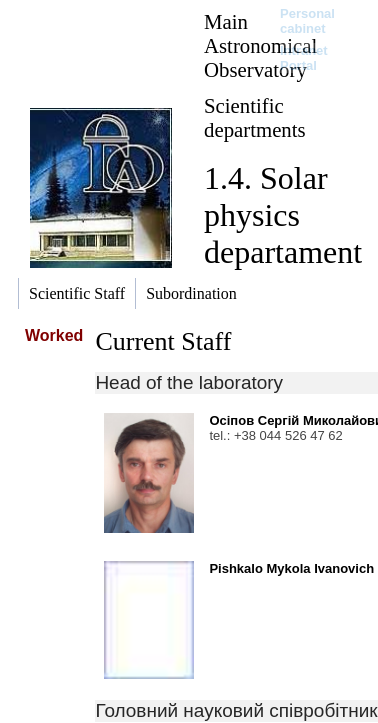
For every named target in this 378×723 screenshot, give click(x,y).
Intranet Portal (304, 58)
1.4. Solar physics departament (283, 215)
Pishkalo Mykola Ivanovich (291, 568)
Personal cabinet (307, 21)
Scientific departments (255, 117)
